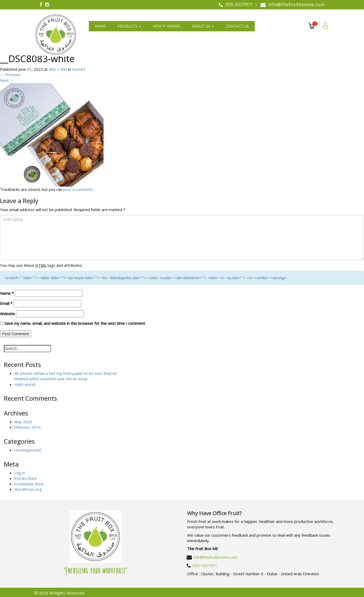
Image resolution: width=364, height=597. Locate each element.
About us (203, 26)
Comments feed (29, 484)
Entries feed (25, 478)
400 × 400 (58, 69)
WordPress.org (28, 489)
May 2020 (23, 422)
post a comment (78, 189)
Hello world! (25, 384)
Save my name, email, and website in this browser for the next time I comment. (75, 323)
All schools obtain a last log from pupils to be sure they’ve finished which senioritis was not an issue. (65, 376)
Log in (20, 473)
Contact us (237, 26)
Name (7, 293)
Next (7, 80)
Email (6, 303)
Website (8, 314)
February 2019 (27, 427)
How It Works (166, 26)
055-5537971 (205, 565)
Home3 (79, 69)
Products (129, 26)
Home (100, 26)
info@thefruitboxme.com (215, 557)
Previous (10, 75)
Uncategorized (27, 450)
